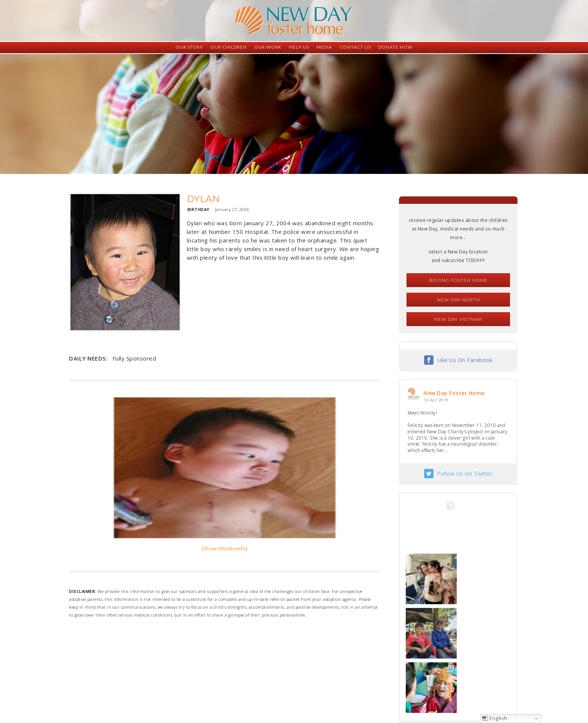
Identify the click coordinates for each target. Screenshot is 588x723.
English (495, 718)
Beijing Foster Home (458, 280)
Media (324, 47)
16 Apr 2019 (436, 400)
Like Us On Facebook (465, 360)
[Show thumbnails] (225, 548)
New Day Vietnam (458, 319)
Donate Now (395, 47)
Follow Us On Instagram (465, 622)
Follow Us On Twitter (465, 474)
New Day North (458, 300)
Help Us (299, 47)
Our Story (189, 47)
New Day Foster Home (454, 393)
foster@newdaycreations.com (274, 689)
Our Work (268, 47)
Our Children (229, 47)
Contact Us (355, 47)
